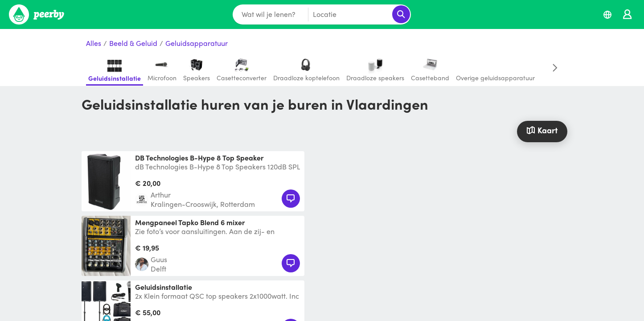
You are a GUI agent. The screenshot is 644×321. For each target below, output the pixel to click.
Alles (94, 43)
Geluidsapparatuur (197, 43)
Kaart (542, 130)
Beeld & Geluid (133, 43)
